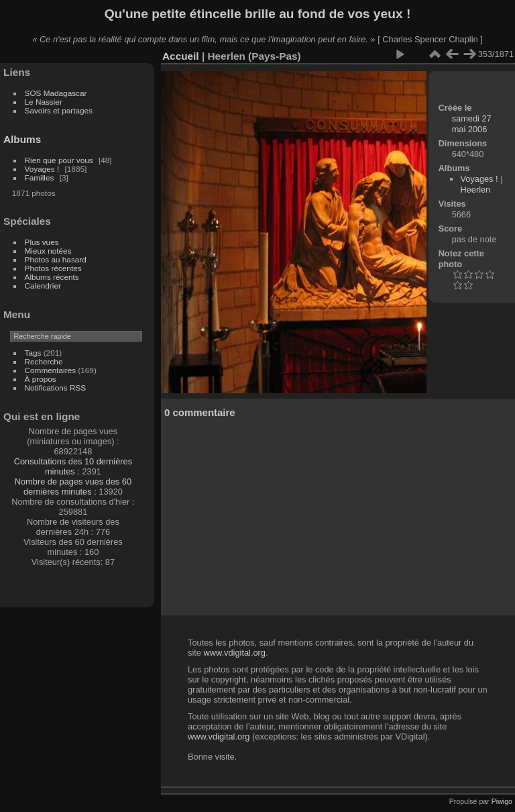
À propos (41, 379)
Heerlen (475, 190)
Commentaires (51, 370)
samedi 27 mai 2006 (472, 124)
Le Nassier (44, 102)
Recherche (44, 361)
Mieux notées (48, 251)
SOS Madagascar (56, 93)
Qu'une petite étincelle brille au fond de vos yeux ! (258, 14)
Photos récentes (53, 268)
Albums (22, 139)
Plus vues (42, 242)
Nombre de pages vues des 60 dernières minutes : (73, 487)
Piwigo (502, 801)
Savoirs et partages (59, 110)
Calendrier (43, 286)
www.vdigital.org (234, 653)
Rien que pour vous (60, 160)
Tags (33, 353)
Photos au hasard (56, 259)
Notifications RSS (56, 388)
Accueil (181, 56)
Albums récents (52, 277)
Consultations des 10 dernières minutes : (73, 466)
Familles (40, 177)
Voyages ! (42, 169)
